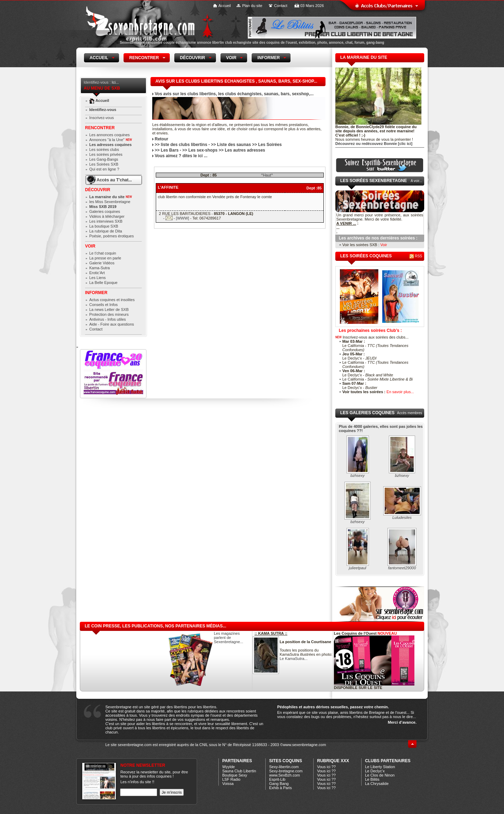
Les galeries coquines (367, 413)
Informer (96, 293)
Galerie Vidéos (102, 263)
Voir (90, 246)
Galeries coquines (105, 211)
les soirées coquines (366, 256)
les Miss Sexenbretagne (110, 202)
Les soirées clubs (104, 149)
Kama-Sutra (100, 268)
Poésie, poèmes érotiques (111, 236)
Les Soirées (270, 145)
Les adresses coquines (110, 145)
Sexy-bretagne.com (286, 771)
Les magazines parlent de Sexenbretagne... (229, 638)
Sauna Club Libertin (239, 771)
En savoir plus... (400, 392)
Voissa (228, 784)
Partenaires (237, 761)
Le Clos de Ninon (380, 775)
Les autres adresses (245, 150)
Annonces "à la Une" (111, 140)
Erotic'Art (97, 273)
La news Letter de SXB (109, 309)
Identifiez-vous (103, 110)
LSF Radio (231, 779)
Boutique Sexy (235, 775)
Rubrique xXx (333, 761)
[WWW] (183, 218)
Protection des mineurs (109, 314)
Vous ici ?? (326, 767)
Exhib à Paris (281, 788)
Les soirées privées (106, 154)
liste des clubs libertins (184, 145)
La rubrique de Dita (106, 231)
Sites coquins (286, 761)
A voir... (416, 181)
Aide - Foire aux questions (112, 324)
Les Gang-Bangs (104, 159)
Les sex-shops (203, 150)
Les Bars (170, 150)
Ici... (115, 82)
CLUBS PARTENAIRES (388, 761)
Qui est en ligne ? (104, 169)
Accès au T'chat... (114, 180)
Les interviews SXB (106, 221)
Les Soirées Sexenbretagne (373, 181)
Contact (281, 6)
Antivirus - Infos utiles (108, 319)
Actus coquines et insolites (112, 300)
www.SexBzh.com (285, 775)
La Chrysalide (377, 784)
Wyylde (229, 767)
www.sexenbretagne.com (304, 745)
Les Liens (97, 278)
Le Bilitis (372, 779)
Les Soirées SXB (104, 164)
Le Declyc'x (375, 771)
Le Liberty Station (380, 767)
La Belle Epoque (103, 283)
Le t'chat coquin (103, 253)
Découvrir (98, 190)
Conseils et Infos (103, 305)
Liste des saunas (234, 145)
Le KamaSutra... (294, 659)
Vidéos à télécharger (107, 216)
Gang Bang (279, 784)
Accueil (225, 6)
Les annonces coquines (110, 135)
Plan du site (252, 6)
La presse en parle (105, 258)
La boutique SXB (104, 226)
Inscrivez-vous (101, 118)
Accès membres (409, 413)
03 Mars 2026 (312, 6)
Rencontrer (100, 128)
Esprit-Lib (277, 779)
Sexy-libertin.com (284, 767)
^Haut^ (267, 175)
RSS (416, 256)
